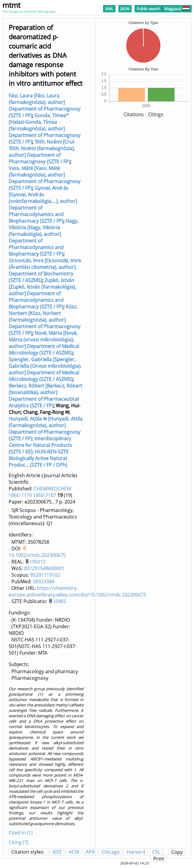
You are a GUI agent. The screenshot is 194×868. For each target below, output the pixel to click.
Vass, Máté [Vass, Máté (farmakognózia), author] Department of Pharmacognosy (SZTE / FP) (45, 178)
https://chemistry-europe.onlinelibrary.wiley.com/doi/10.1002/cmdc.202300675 (78, 591)
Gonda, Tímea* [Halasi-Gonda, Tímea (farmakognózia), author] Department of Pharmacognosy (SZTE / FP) (45, 129)
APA (90, 852)
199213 (37, 562)
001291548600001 (44, 568)
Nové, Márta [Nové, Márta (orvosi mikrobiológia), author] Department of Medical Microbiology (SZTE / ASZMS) (44, 343)
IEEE (57, 852)
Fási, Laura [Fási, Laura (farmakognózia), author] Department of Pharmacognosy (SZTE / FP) (45, 106)
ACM (74, 852)
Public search (148, 9)
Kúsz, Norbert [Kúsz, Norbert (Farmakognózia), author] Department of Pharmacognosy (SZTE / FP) (45, 320)
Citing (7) (19, 842)
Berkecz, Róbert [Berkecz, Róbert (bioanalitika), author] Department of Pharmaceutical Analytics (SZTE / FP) (45, 396)
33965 (60, 601)
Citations (134, 114)
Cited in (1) (21, 833)
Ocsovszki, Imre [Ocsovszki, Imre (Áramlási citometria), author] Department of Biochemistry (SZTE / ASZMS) (45, 270)
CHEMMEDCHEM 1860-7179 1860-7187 (40, 492)
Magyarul (177, 9)
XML (109, 9)
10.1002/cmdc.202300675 (37, 555)
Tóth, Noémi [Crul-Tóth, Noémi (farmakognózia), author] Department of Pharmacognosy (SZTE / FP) (42, 152)
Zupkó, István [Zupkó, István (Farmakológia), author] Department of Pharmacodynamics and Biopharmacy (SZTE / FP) (42, 293)
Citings (155, 114)
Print (159, 859)
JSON (125, 9)
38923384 (43, 581)
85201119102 (45, 575)
